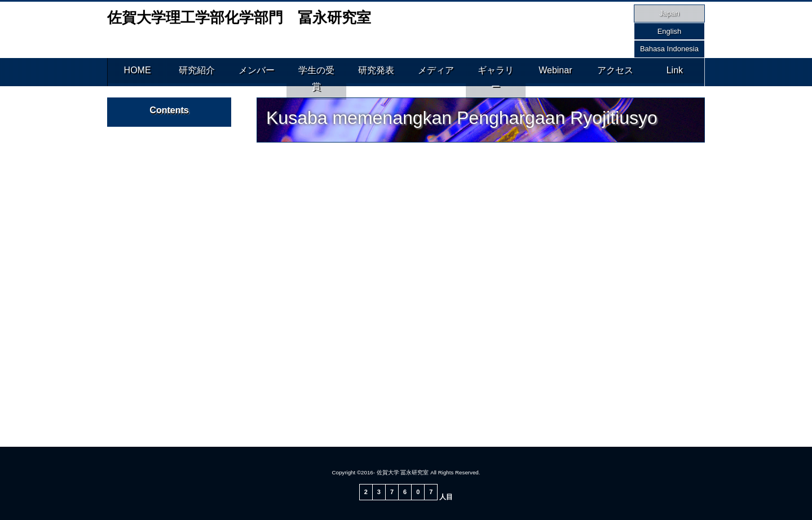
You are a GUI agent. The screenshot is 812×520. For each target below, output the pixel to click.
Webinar (555, 72)
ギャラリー (496, 72)
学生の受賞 (316, 72)
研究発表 (376, 72)
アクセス (615, 72)
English (670, 31)
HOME (138, 72)
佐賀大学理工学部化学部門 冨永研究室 (239, 17)
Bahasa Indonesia (669, 49)
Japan (669, 13)
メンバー (257, 72)
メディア (436, 72)
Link (675, 72)
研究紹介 (197, 72)
